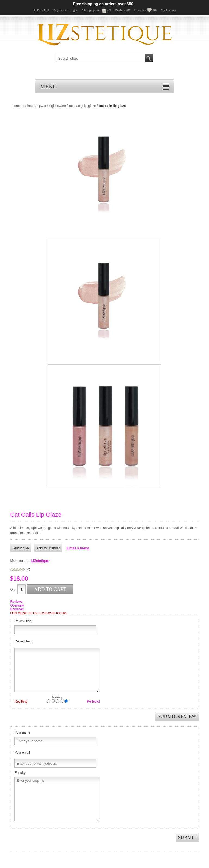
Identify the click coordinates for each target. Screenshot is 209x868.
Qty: (13, 589)
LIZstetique (40, 561)
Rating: (57, 697)
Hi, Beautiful (41, 10)
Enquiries (17, 609)
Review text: (23, 641)
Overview (17, 605)
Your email (22, 753)
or (67, 10)
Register (58, 10)
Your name (22, 732)
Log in (74, 10)
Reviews (16, 602)
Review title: (23, 621)
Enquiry (20, 773)
